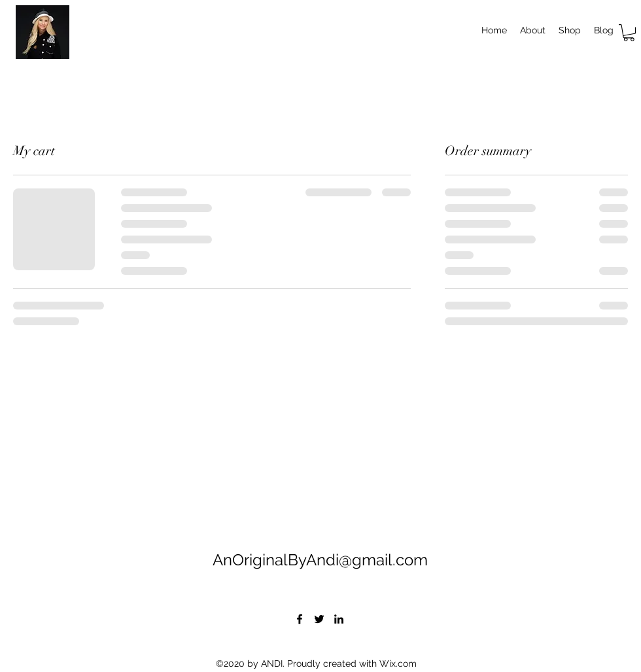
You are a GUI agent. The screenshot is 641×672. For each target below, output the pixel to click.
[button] (629, 33)
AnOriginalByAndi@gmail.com (320, 560)
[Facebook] (300, 619)
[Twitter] (319, 619)
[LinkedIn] (339, 619)
